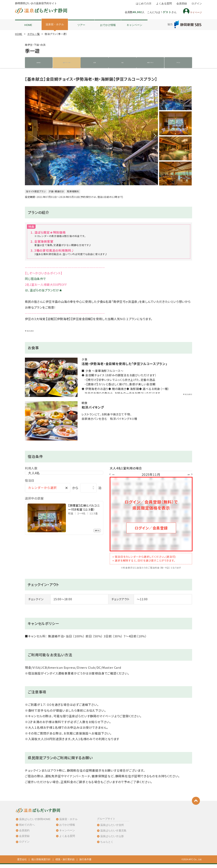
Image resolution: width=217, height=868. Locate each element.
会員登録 (182, 4)
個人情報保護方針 (41, 863)
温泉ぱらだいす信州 (112, 829)
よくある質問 (164, 4)
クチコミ (178, 63)
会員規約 (24, 834)
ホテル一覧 (34, 34)
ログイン (197, 4)
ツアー (81, 25)
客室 (95, 63)
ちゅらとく (107, 846)
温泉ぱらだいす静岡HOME (35, 823)
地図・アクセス (150, 63)
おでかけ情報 (108, 25)
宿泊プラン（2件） (67, 63)
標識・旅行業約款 (65, 863)
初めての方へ (27, 828)
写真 (123, 63)
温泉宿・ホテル (55, 24)
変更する (93, 537)
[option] (92, 136)
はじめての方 (144, 4)
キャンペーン (134, 25)
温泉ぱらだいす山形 (112, 840)
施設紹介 (39, 63)
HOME (28, 25)
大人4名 (34, 479)
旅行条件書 (85, 863)
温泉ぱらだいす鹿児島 (113, 834)
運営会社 (22, 863)
